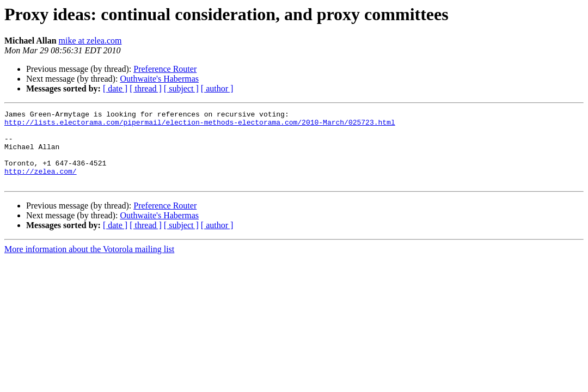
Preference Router (165, 69)
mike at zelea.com (90, 41)
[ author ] (217, 88)
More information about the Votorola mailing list (89, 264)
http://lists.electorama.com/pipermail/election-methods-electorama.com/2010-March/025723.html (200, 125)
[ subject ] (181, 88)
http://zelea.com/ (41, 184)
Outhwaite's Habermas (159, 79)
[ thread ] (146, 88)
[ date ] (115, 88)
